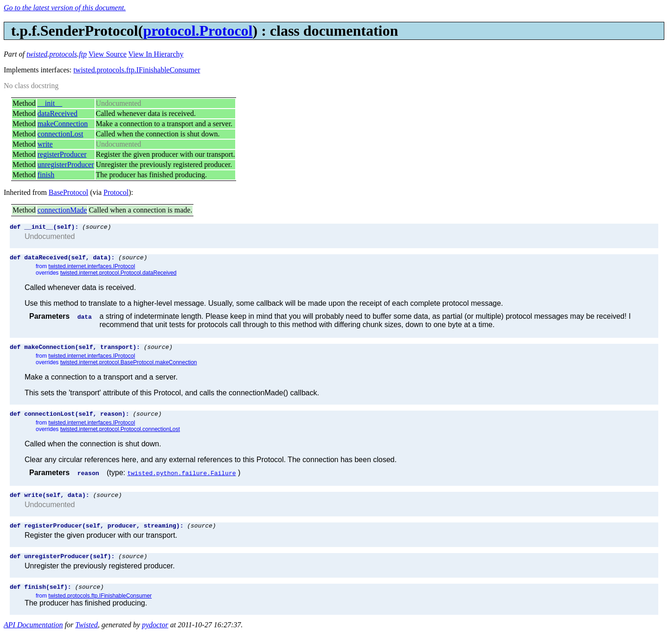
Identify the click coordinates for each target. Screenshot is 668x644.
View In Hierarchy (156, 54)
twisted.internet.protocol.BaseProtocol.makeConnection (129, 367)
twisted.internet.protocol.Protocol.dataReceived (119, 276)
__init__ (50, 103)
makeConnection (63, 124)
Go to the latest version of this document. (65, 8)
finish (46, 175)
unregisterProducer (66, 164)
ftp (83, 54)
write (45, 144)
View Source (108, 54)
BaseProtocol (68, 192)
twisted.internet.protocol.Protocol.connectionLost (120, 435)
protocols (63, 54)
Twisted (87, 636)
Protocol (116, 192)
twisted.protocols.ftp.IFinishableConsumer (137, 70)
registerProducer (62, 154)
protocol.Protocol (198, 31)
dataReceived (58, 113)
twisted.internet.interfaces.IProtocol (92, 269)
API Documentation (33, 636)
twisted (37, 54)
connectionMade (62, 210)
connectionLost (61, 134)
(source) (96, 228)
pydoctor (155, 636)
